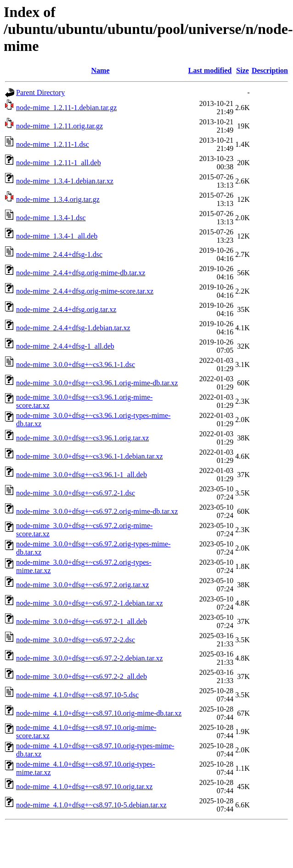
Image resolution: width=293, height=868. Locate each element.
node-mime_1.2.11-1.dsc (53, 144)
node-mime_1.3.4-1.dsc (51, 218)
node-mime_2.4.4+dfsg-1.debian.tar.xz (73, 328)
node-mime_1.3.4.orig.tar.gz (58, 199)
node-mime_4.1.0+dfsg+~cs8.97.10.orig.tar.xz (84, 787)
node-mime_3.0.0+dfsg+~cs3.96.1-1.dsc (76, 364)
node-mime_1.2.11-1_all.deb (59, 163)
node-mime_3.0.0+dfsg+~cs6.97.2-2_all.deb (82, 676)
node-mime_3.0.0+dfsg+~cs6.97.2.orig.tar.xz (82, 585)
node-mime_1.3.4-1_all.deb (57, 236)
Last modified (210, 70)
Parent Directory (40, 92)
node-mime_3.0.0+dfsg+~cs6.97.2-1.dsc (76, 493)
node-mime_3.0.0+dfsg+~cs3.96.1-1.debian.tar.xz (90, 456)
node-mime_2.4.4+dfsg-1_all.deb (65, 346)
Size (242, 70)
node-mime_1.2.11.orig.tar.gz (59, 126)
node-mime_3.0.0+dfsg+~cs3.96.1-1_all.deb (82, 475)
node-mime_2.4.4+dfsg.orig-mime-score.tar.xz (85, 291)
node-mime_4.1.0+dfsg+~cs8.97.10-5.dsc (77, 695)
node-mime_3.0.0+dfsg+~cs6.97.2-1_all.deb (82, 621)
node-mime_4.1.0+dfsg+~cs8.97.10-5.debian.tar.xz (91, 805)
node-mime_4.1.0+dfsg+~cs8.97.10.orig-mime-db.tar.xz (99, 713)
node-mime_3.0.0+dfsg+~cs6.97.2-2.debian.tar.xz (90, 658)
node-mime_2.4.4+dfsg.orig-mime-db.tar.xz (81, 273)
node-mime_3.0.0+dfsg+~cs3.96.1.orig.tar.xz (82, 438)
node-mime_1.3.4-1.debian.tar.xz (65, 181)
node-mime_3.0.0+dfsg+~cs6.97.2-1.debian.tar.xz (90, 603)
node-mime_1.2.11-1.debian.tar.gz (66, 108)
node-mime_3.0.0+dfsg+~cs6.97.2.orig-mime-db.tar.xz (97, 511)
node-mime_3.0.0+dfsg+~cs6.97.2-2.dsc (76, 640)
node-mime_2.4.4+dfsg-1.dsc (59, 254)
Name (101, 70)
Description (270, 70)
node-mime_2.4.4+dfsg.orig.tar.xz (66, 309)
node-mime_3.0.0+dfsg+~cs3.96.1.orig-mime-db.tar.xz (97, 383)
